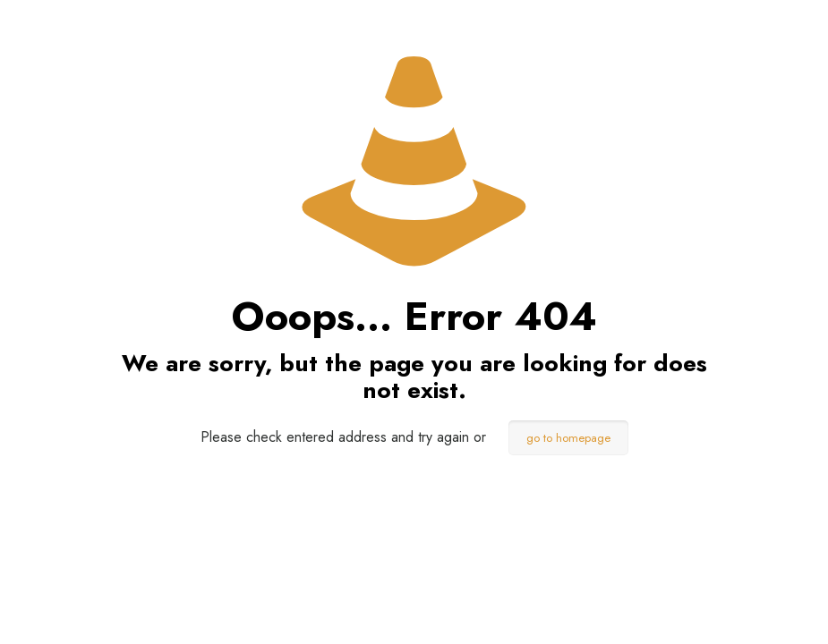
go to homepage (568, 438)
